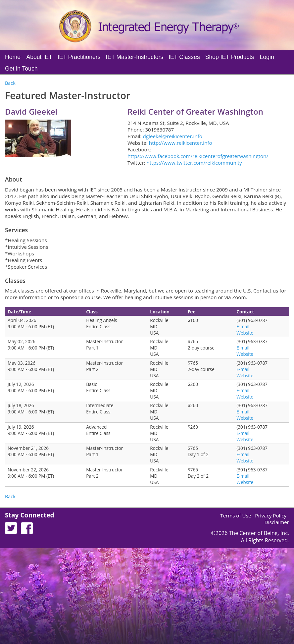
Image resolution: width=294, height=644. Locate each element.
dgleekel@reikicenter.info (173, 136)
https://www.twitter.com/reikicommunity (194, 163)
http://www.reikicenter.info (181, 143)
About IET (39, 57)
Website (245, 333)
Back (10, 83)
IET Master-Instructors (135, 57)
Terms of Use (236, 515)
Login (267, 57)
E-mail (243, 326)
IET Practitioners (79, 57)
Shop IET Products (230, 57)
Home (13, 57)
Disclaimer (277, 522)
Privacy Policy (271, 515)
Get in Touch (21, 69)
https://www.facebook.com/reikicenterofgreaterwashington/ (198, 156)
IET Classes (184, 57)
